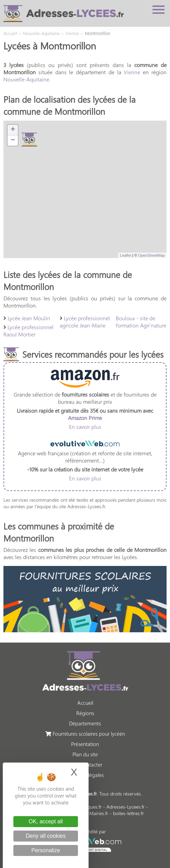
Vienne (132, 72)
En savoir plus (85, 427)
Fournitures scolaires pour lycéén (85, 734)
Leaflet (126, 255)
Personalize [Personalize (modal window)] (46, 850)
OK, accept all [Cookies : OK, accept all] (46, 821)
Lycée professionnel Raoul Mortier (29, 331)
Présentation (85, 744)
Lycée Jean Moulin (29, 318)
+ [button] (13, 130)
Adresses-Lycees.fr (126, 807)
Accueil (85, 703)
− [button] (13, 141)
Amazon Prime (85, 418)
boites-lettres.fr (128, 813)
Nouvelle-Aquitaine (26, 79)
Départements (85, 723)
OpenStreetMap (151, 255)
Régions (85, 713)
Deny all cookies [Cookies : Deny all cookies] (46, 836)
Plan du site (85, 754)
